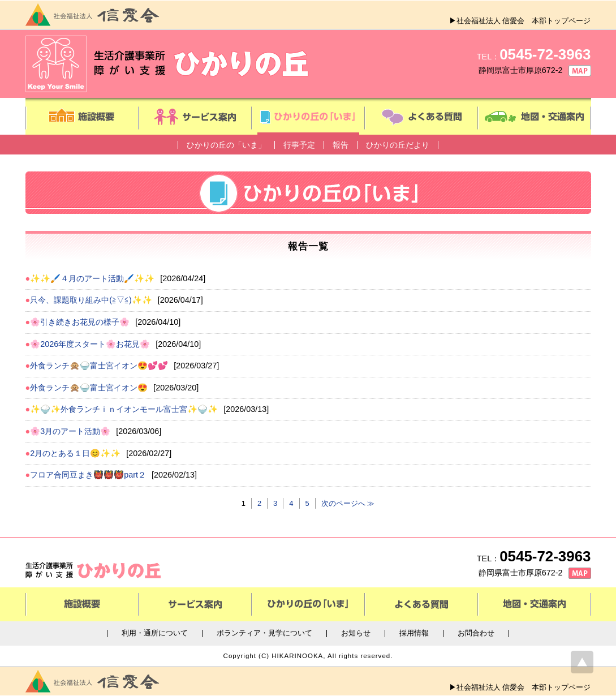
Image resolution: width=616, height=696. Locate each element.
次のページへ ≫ (348, 503)
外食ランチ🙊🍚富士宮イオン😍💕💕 (99, 366)
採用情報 (414, 633)
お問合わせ (476, 633)
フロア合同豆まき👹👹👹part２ (88, 475)
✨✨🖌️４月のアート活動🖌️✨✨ (92, 278)
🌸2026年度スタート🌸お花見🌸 (90, 344)
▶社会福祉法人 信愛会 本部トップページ (520, 21)
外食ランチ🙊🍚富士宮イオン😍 (89, 388)
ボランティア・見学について (264, 633)
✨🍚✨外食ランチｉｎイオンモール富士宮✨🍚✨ (124, 409)
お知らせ (356, 633)
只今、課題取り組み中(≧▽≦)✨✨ (91, 300)
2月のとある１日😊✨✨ (75, 453)
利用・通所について (155, 633)
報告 (341, 145)
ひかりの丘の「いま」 (226, 145)
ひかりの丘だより (398, 145)
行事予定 (299, 145)
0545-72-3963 (545, 54)
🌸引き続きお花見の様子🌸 (80, 322)
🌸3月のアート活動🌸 (70, 431)
